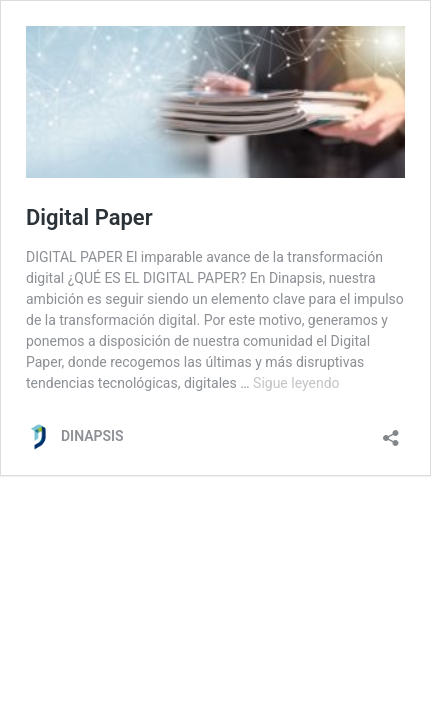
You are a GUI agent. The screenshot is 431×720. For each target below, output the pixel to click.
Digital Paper (89, 217)
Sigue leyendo (296, 383)
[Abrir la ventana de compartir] (391, 431)
